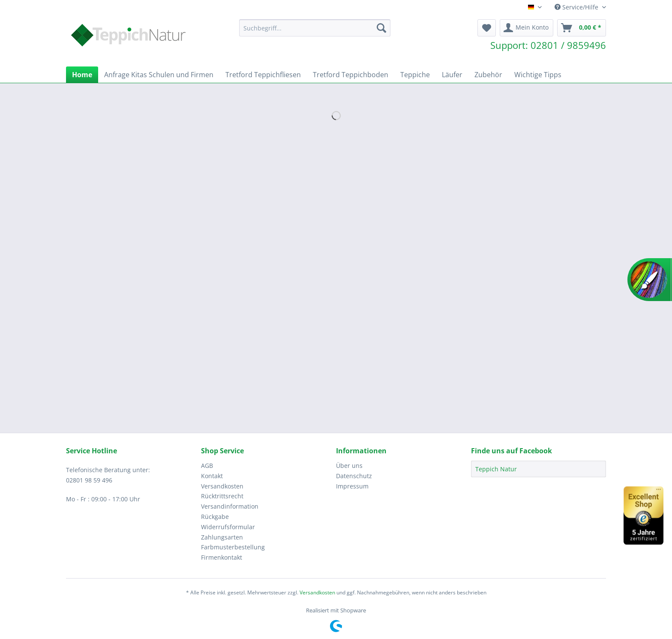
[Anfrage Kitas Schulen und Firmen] (159, 75)
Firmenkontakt (222, 557)
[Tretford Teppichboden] (351, 75)
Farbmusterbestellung (233, 547)
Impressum (352, 486)
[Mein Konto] (526, 28)
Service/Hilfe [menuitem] (577, 7)
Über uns (349, 466)
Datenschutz (354, 476)
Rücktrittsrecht (222, 496)
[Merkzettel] (487, 28)
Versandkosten (222, 486)
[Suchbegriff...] (315, 28)
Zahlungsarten (222, 537)
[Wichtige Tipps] (538, 75)
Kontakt (212, 476)
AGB (207, 466)
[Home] (82, 75)
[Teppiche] (415, 75)
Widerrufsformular (228, 527)
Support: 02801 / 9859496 (548, 45)
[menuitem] (315, 32)
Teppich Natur (496, 469)
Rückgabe (215, 517)
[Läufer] (452, 75)
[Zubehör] (488, 75)
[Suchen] (381, 28)
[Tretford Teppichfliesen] (263, 75)
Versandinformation (230, 506)
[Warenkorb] (582, 28)
